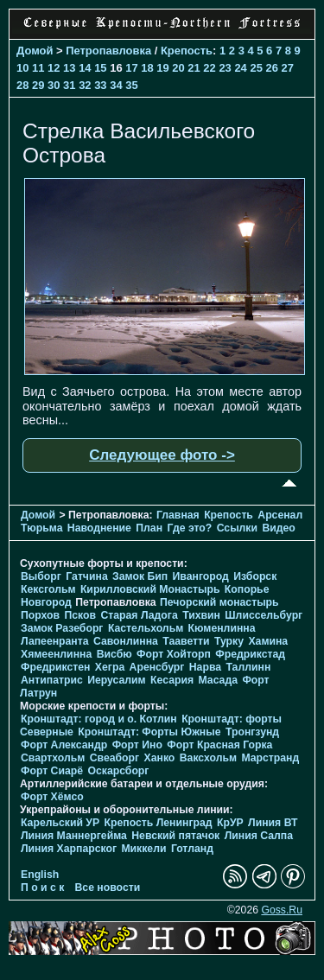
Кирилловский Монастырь (150, 589)
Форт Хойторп (174, 654)
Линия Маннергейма (74, 836)
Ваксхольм (208, 758)
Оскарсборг (118, 771)
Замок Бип (140, 576)
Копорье (247, 589)
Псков (80, 615)
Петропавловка (108, 51)
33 (100, 85)
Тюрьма (41, 528)
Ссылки (237, 528)
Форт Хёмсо (52, 797)
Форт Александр (64, 745)
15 (100, 68)
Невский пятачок (175, 836)
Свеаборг (114, 758)
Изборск (255, 576)
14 (85, 68)
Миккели (143, 849)
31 (69, 85)
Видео (278, 528)
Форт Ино (137, 745)
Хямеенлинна (56, 654)
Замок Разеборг (62, 628)
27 (288, 68)
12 (54, 68)
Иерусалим (117, 680)
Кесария (172, 680)
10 (22, 68)
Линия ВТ (273, 823)
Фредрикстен (55, 667)
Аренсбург (157, 667)
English (40, 875)
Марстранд (270, 758)
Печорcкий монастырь (219, 602)
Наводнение (99, 528)
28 (22, 85)
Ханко (160, 758)
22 (209, 68)
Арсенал (280, 515)
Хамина (268, 641)
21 (194, 68)
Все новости (108, 888)
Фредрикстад (250, 654)
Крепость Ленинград (159, 823)
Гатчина (86, 576)
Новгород (46, 602)
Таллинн (248, 667)
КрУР (230, 823)
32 (85, 85)
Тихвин (201, 615)
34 (116, 85)
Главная (178, 515)
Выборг (41, 576)
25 (256, 68)
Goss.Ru (282, 910)
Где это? (189, 528)
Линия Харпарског (69, 849)
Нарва (205, 667)
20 (178, 68)
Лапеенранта (55, 641)
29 (38, 85)
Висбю (114, 654)
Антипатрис (52, 680)
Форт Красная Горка (219, 745)
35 (131, 85)
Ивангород (201, 576)
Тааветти (186, 641)
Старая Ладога (139, 615)
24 (240, 68)
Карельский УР (60, 823)
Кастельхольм (146, 628)
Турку (229, 641)
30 (54, 85)
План (149, 528)
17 (131, 68)
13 (69, 68)
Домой (35, 51)
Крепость (187, 51)
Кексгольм (48, 589)
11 (38, 68)
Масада (217, 680)
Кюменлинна (222, 628)
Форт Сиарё (52, 771)
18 (147, 68)
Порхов (40, 615)
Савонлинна (126, 641)
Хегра (110, 667)
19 (162, 68)
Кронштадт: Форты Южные (149, 732)
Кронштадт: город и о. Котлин (99, 719)
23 (225, 68)
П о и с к (42, 888)
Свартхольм (53, 758)
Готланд (192, 849)
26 (271, 68)
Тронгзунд (252, 732)
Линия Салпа (259, 836)
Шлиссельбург (264, 615)
